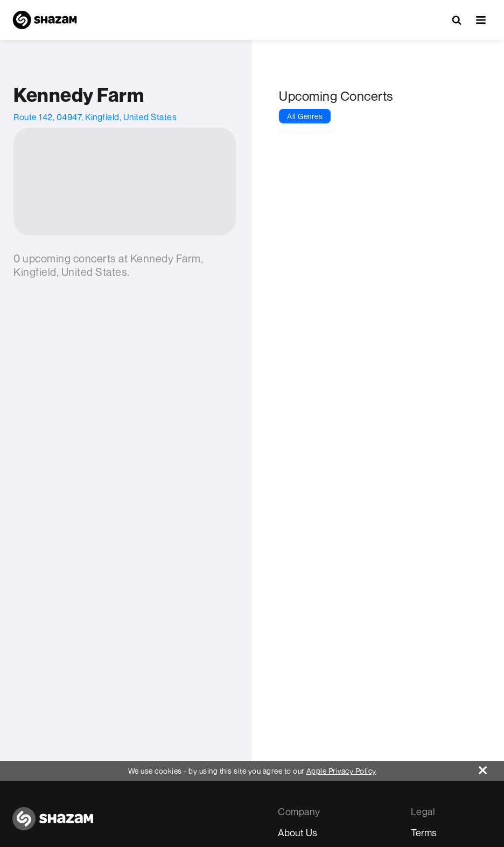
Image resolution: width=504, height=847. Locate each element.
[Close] (491, 768)
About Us (297, 832)
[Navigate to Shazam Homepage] (45, 20)
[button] (481, 20)
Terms (424, 832)
